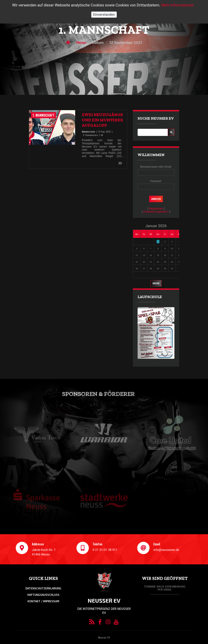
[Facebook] (100, 623)
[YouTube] (116, 623)
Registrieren (156, 209)
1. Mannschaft (43, 115)
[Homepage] (68, 42)
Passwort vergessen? (156, 212)
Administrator (89, 132)
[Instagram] (108, 623)
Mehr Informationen (178, 5)
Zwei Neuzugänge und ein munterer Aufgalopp (102, 120)
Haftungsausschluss (43, 595)
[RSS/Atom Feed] (92, 623)
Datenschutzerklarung (43, 588)
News (81, 42)
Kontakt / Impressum (43, 601)
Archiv (156, 283)
